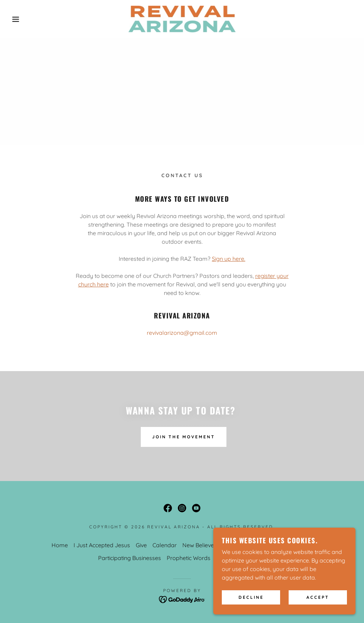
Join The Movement (184, 437)
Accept (318, 607)
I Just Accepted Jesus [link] (102, 545)
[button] (18, 19)
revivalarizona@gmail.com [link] (182, 333)
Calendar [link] (165, 545)
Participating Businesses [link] (130, 558)
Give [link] (141, 545)
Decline (251, 607)
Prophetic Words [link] (189, 558)
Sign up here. (229, 259)
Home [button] (60, 545)
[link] (182, 19)
